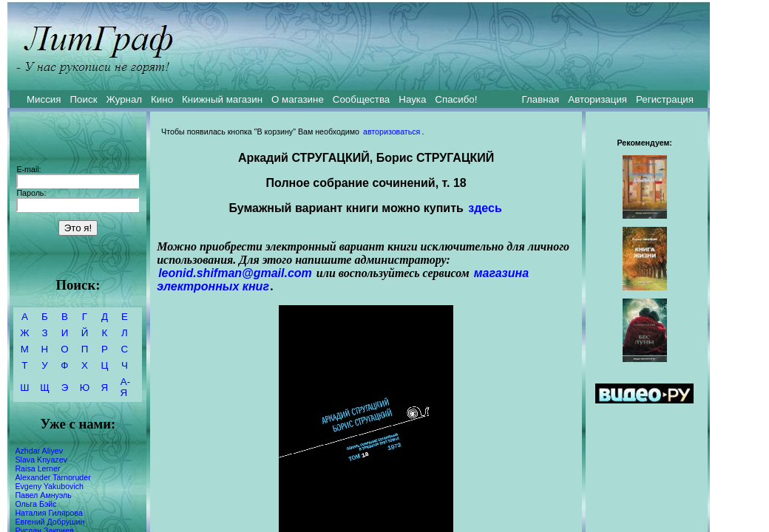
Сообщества (361, 99)
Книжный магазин (222, 99)
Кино (162, 99)
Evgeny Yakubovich (49, 486)
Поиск (84, 99)
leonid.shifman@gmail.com (235, 273)
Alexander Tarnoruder (52, 477)
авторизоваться (392, 132)
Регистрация (665, 99)
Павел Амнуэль (43, 495)
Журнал (124, 99)
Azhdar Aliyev (39, 451)
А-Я (125, 387)
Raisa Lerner (37, 468)
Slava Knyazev (41, 460)
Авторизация (597, 99)
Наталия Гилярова (48, 513)
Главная (541, 99)
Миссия (44, 99)
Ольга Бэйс (35, 504)
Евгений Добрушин (50, 522)
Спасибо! (456, 99)
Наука (412, 99)
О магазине (298, 99)
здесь (485, 208)
